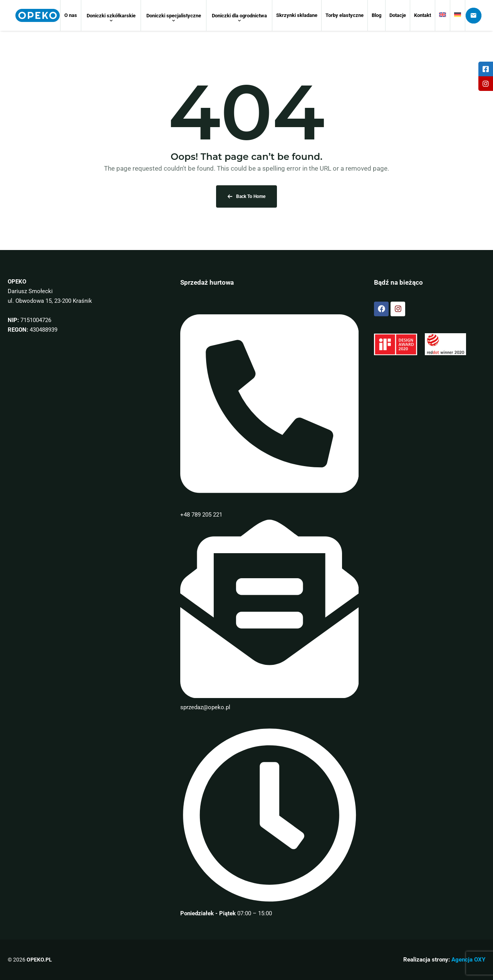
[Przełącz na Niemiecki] (458, 15)
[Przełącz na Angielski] (443, 15)
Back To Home (246, 196)
